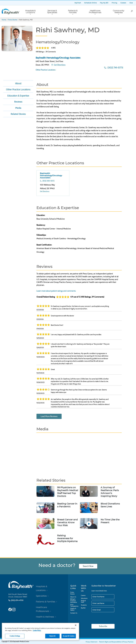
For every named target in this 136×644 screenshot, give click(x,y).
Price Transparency (74, 605)
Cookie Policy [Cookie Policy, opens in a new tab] (37, 630)
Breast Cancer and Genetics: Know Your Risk (67, 522)
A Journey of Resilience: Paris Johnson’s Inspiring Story (110, 492)
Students (84, 605)
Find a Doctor (13, 20)
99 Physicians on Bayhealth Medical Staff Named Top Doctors (68, 492)
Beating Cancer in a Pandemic (67, 505)
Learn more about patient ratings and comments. (56, 291)
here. (105, 591)
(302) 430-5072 (48, 181)
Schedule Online (90, 3)
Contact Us (74, 613)
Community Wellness (119, 11)
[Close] (76, 625)
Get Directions (59, 65)
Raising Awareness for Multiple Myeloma (67, 538)
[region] (40, 632)
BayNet (83, 608)
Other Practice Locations (46, 70)
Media (18, 108)
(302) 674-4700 (17, 600)
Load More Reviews (49, 416)
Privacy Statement (92, 642)
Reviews (18, 102)
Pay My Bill (104, 3)
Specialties (41, 596)
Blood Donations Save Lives (110, 505)
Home (4, 20)
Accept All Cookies (69, 636)
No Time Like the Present (110, 521)
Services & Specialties (52, 11)
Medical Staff (83, 601)
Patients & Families (73, 11)
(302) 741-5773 (115, 68)
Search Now (88, 566)
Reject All (52, 636)
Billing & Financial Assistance (74, 601)
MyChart (78, 3)
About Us (73, 597)
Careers (123, 3)
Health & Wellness (45, 617)
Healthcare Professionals (95, 11)
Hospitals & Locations (30, 11)
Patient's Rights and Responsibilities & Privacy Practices (116, 642)
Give (131, 3)
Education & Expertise (18, 96)
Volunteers (84, 598)
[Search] (132, 11)
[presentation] (108, 618)
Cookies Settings (15, 636)
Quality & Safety (73, 609)
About (18, 83)
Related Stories (18, 115)
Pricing (114, 3)
